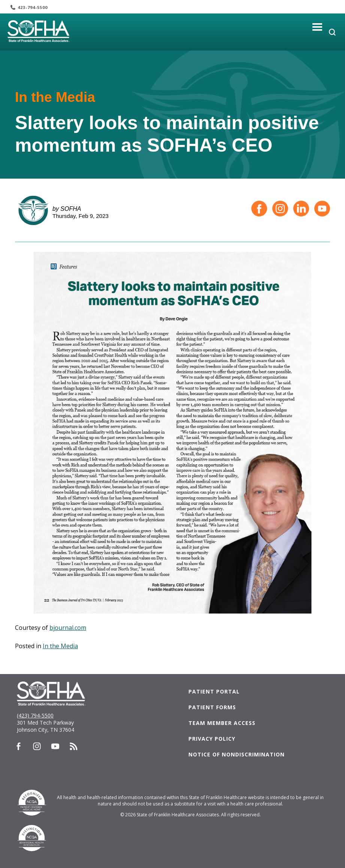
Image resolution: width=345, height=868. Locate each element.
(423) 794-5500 (35, 715)
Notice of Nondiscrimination (237, 754)
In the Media (60, 646)
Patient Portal (214, 691)
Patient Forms (212, 707)
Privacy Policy (212, 739)
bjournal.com (68, 628)
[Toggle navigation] (317, 27)
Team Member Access (222, 723)
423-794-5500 (33, 7)
